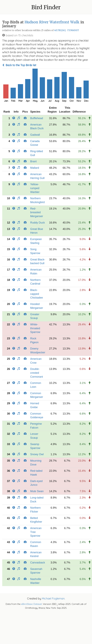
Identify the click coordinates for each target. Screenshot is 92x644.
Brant (33, 161)
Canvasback (38, 563)
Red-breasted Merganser (37, 212)
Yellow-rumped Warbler (35, 188)
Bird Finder (46, 7)
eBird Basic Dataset (31, 604)
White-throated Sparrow (35, 328)
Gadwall (35, 135)
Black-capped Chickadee (37, 294)
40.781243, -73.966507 (67, 30)
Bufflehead (37, 118)
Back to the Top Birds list (19, 65)
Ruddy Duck (38, 223)
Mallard (35, 168)
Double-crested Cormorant (37, 373)
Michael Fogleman (53, 599)
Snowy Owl (37, 454)
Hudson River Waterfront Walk (52, 22)
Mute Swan (37, 491)
